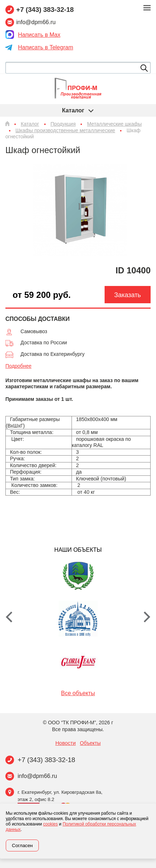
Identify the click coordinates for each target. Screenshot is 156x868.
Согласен (22, 845)
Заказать (128, 295)
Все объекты (78, 693)
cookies (51, 824)
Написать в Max (39, 35)
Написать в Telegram (45, 47)
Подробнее (19, 366)
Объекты (90, 743)
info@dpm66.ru (37, 776)
